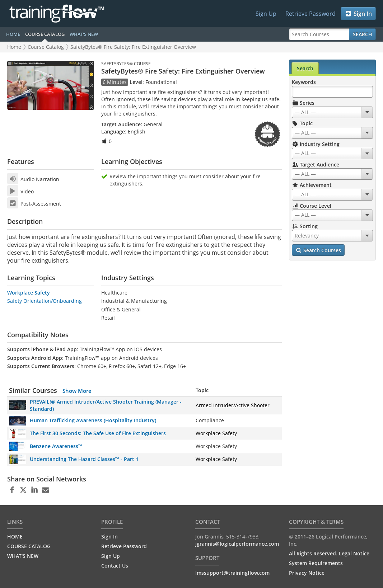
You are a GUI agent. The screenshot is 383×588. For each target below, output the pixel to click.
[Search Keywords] (332, 92)
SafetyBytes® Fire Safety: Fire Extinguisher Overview (133, 47)
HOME (13, 34)
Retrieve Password (310, 14)
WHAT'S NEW (84, 34)
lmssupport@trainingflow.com (232, 573)
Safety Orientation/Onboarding (45, 301)
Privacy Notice (307, 573)
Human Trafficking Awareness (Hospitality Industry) (93, 420)
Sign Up (266, 14)
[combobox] (332, 112)
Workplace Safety (29, 293)
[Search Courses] (319, 34)
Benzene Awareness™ (56, 446)
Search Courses (319, 250)
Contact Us (115, 566)
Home (14, 47)
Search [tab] (305, 68)
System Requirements (316, 563)
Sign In (358, 14)
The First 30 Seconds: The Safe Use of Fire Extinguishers (98, 433)
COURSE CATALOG (45, 34)
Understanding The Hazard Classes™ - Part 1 (84, 459)
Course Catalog (46, 47)
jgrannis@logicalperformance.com (237, 544)
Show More (77, 391)
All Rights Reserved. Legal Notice (329, 553)
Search (363, 34)
